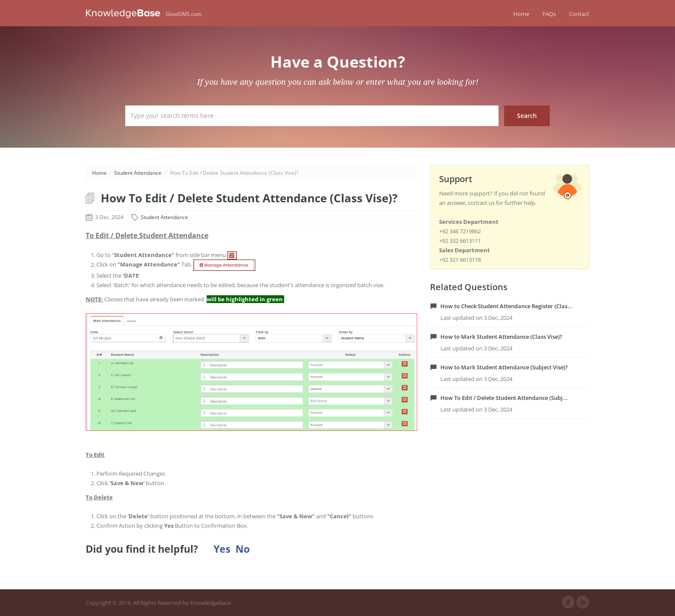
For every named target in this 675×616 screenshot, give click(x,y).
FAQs (549, 14)
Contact (579, 14)
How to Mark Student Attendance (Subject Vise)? (504, 367)
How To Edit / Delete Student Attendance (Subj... (504, 398)
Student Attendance (138, 173)
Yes (222, 549)
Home (521, 14)
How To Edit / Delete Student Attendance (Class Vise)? (249, 198)
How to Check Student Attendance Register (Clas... (506, 306)
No (243, 549)
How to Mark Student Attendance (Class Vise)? (501, 337)
